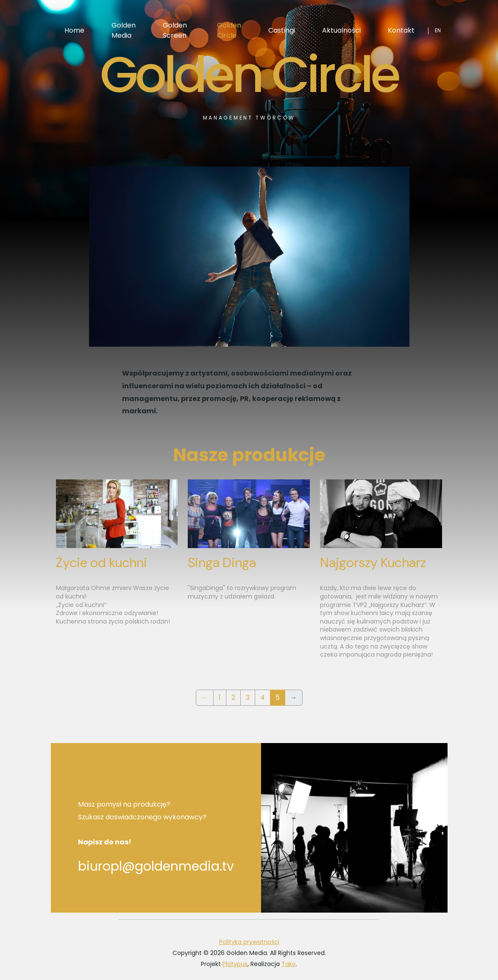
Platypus (235, 964)
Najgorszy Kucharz (373, 563)
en (438, 30)
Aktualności (341, 30)
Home (74, 30)
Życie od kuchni (102, 563)
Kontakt (401, 30)
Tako (289, 964)
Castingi (282, 30)
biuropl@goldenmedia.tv (156, 866)
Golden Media (124, 30)
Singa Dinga (222, 563)
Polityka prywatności (249, 942)
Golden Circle (229, 30)
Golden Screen (175, 30)
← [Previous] (205, 697)
